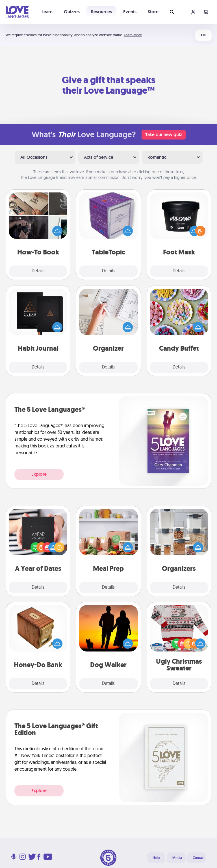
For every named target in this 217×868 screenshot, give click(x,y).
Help (156, 858)
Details (38, 271)
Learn (47, 12)
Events (130, 12)
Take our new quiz (164, 135)
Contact (199, 858)
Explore (39, 474)
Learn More (133, 35)
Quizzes (72, 12)
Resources (101, 12)
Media (177, 858)
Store (153, 12)
